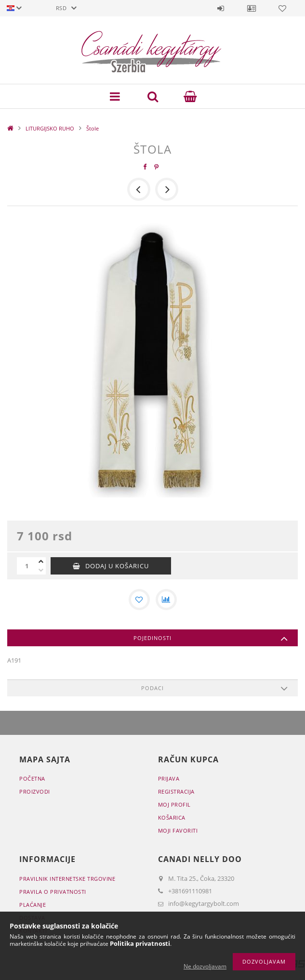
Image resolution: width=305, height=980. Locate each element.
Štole (93, 128)
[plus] (41, 562)
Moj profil (174, 804)
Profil (252, 8)
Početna (32, 778)
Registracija (176, 791)
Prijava (221, 8)
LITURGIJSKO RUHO (50, 128)
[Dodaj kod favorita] (139, 600)
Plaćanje (33, 905)
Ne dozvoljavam (205, 966)
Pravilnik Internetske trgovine (67, 879)
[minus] (41, 570)
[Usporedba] (166, 600)
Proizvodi (35, 791)
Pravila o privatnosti (53, 892)
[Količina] (27, 566)
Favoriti (282, 8)
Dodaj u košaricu (117, 566)
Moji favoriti (178, 830)
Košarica (172, 817)
